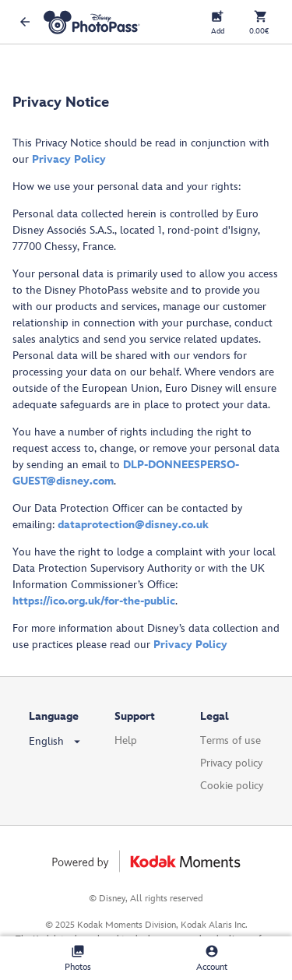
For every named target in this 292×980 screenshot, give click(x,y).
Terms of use (230, 740)
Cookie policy (232, 786)
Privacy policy (231, 763)
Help (126, 740)
